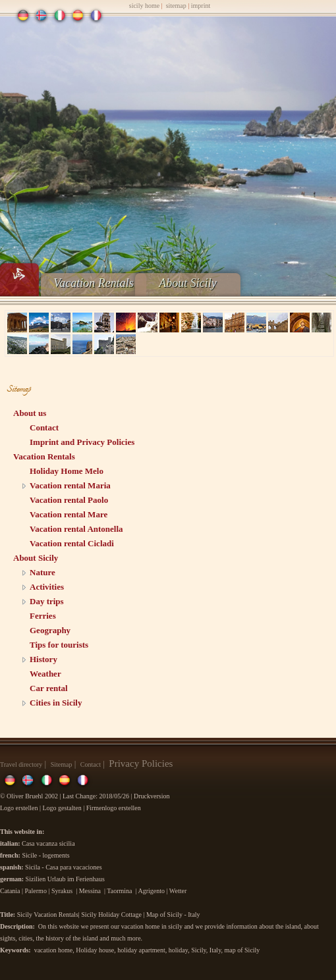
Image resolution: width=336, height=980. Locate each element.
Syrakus (62, 891)
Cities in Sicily (56, 703)
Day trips (47, 601)
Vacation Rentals (93, 283)
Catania (10, 891)
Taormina (119, 891)
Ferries (43, 616)
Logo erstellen (19, 808)
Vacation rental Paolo (69, 500)
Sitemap (62, 764)
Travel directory (21, 764)
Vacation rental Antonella (76, 529)
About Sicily (187, 283)
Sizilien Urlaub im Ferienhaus (65, 879)
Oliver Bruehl (25, 796)
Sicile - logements (45, 855)
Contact (44, 427)
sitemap (176, 6)
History (43, 659)
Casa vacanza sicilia (48, 843)
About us (30, 413)
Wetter (178, 891)
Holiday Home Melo (67, 471)
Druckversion (153, 796)
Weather (45, 674)
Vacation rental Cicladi (72, 543)
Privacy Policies (141, 763)
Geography (50, 630)
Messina (90, 891)
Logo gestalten (62, 808)
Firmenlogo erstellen (114, 808)
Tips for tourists (59, 645)
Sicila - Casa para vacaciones (64, 867)
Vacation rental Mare (69, 514)
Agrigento (151, 891)
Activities (47, 587)
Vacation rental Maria (70, 485)
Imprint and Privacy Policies (82, 442)
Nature (42, 572)
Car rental (49, 688)
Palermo (36, 891)
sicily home (144, 6)
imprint (201, 6)
